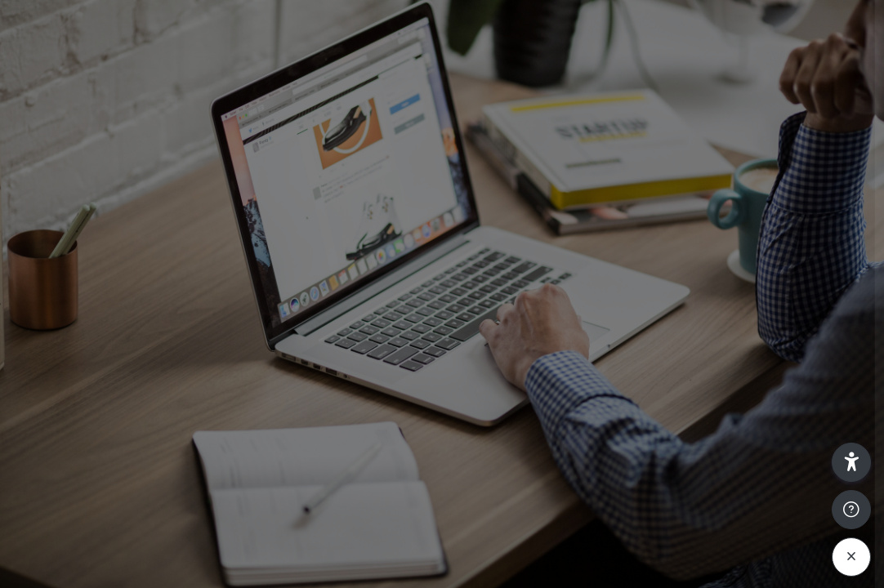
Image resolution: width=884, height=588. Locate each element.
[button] (851, 462)
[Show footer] (851, 510)
